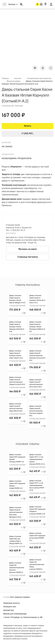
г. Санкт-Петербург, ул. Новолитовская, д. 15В (23, 617)
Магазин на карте (28, 249)
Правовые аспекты (12, 603)
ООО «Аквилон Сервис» (20, 597)
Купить (28, 126)
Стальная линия (12, 106)
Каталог (18, 78)
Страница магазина (28, 257)
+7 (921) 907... (28, 134)
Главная (5, 78)
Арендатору (9, 610)
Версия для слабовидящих (15, 614)
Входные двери (13, 81)
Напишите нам (10, 607)
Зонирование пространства (39, 78)
